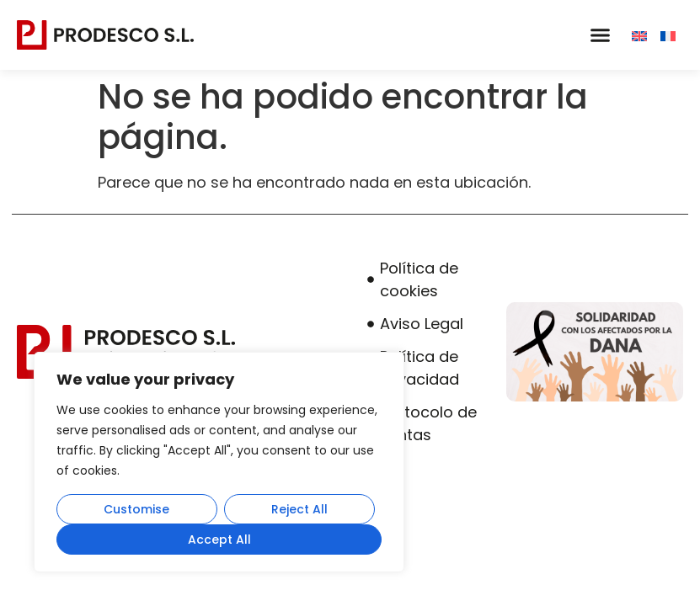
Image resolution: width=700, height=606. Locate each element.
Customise (136, 509)
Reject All (299, 509)
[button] (600, 35)
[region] (219, 462)
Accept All (219, 540)
